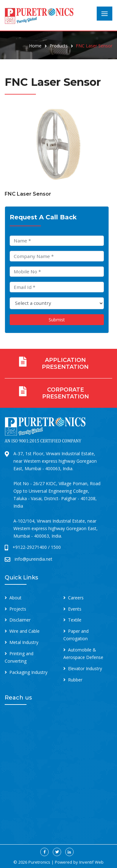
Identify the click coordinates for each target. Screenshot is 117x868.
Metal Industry (24, 642)
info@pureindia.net (34, 559)
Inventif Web (91, 862)
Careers (76, 598)
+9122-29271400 (30, 547)
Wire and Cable (24, 631)
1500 (56, 547)
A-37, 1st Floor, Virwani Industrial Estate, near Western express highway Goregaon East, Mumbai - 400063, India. (55, 461)
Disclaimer (20, 620)
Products (59, 46)
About (15, 598)
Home (35, 46)
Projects (18, 609)
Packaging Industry (28, 672)
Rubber (75, 680)
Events (75, 609)
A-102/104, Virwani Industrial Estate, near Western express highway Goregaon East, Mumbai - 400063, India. (56, 528)
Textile (75, 620)
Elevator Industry (85, 668)
